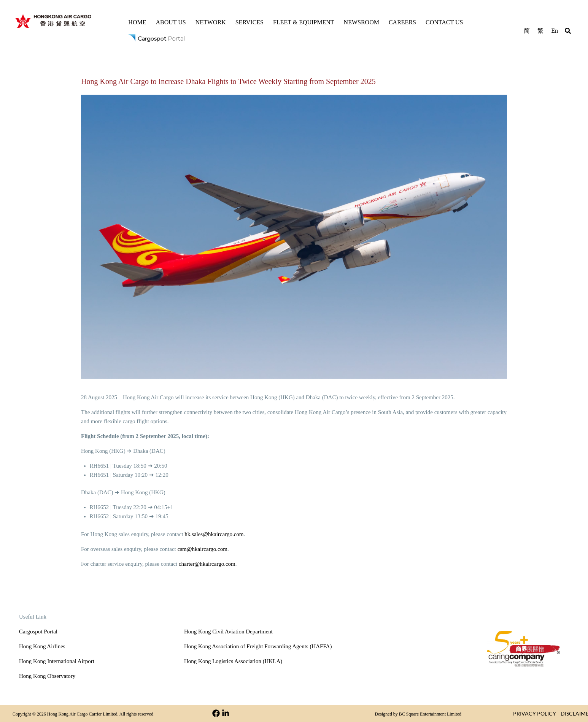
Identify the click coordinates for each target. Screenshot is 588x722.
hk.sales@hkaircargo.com (214, 534)
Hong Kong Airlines (42, 646)
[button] (568, 32)
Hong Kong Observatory (47, 676)
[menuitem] (527, 30)
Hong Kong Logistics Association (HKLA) (233, 661)
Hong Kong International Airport (57, 661)
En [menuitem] (555, 31)
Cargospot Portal (38, 632)
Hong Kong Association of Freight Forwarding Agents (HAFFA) (258, 646)
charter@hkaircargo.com (207, 564)
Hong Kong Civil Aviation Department (228, 632)
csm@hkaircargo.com (203, 549)
